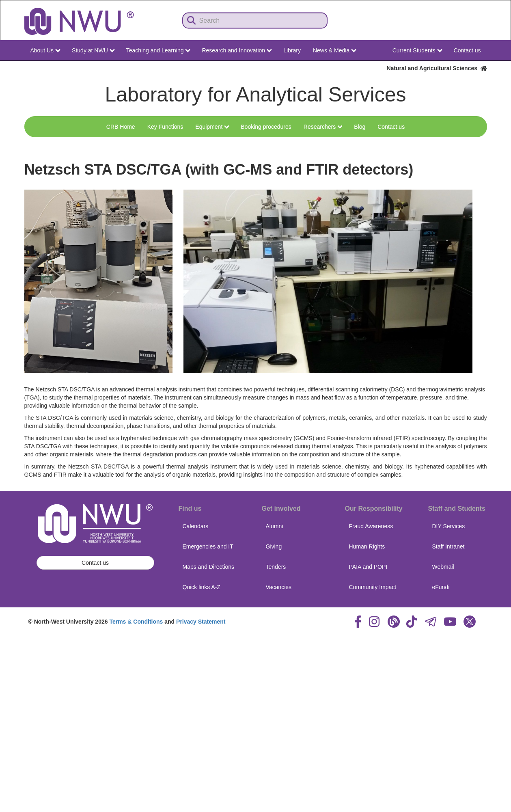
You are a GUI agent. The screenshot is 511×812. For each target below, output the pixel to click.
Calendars (196, 526)
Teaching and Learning (158, 50)
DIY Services (449, 526)
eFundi (441, 587)
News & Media (335, 50)
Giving (274, 546)
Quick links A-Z (202, 587)
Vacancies (279, 587)
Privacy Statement (201, 622)
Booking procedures (266, 127)
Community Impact (373, 587)
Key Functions (165, 127)
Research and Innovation (237, 50)
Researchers (323, 127)
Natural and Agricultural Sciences (437, 68)
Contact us (467, 50)
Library (292, 50)
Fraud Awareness (371, 526)
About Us (45, 50)
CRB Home (121, 127)
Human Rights (367, 546)
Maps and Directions (209, 567)
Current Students (417, 50)
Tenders (276, 567)
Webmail (443, 567)
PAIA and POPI (368, 567)
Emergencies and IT (208, 546)
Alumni (275, 526)
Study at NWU (93, 50)
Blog (360, 127)
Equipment (212, 127)
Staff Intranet (448, 546)
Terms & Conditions (136, 622)
